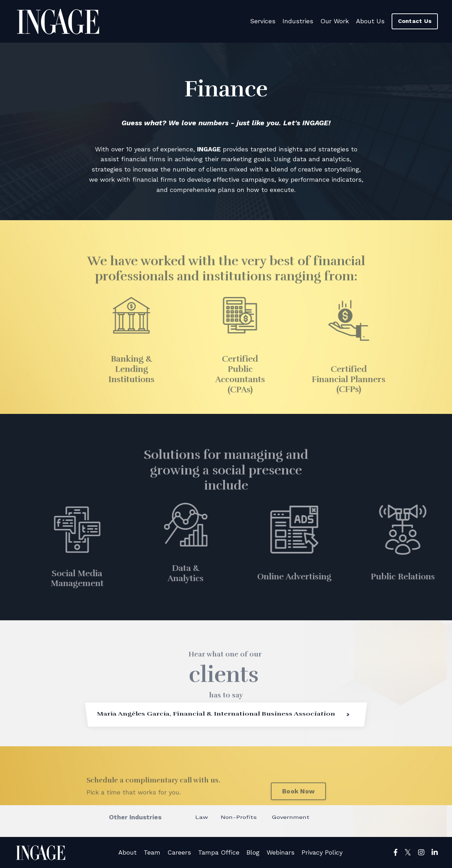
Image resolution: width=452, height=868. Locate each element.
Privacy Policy (322, 852)
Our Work (335, 21)
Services (263, 21)
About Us (370, 21)
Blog (253, 852)
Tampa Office (219, 852)
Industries (298, 21)
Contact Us (415, 21)
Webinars (281, 852)
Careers (179, 852)
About (127, 852)
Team (152, 852)
